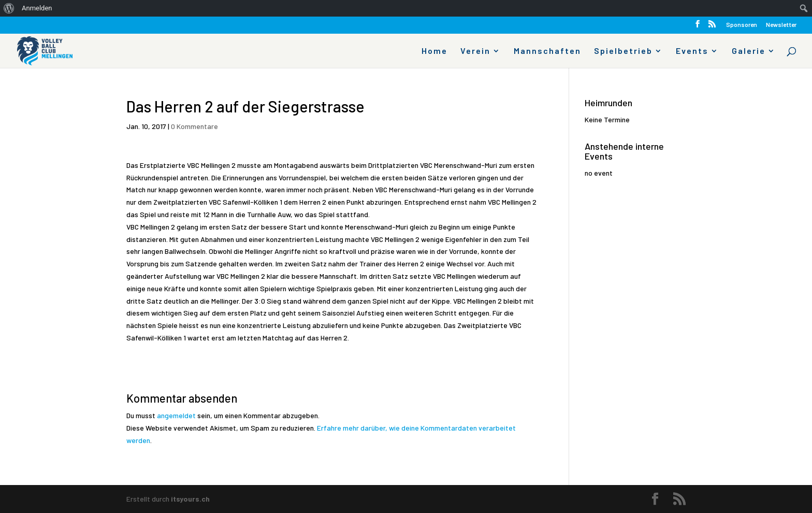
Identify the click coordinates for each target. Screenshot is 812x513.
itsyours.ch (190, 499)
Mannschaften (547, 51)
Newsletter (781, 25)
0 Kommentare (194, 126)
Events (692, 51)
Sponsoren (742, 25)
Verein (475, 51)
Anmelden (37, 8)
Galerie (749, 51)
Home (434, 51)
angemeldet (176, 415)
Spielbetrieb (623, 51)
